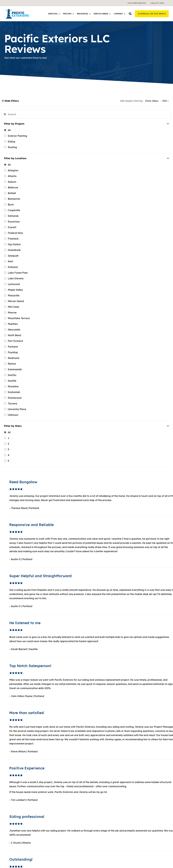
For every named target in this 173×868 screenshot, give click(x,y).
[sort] (157, 101)
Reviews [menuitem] (136, 817)
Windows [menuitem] (52, 790)
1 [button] (98, 748)
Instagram (15, 834)
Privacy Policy (162, 857)
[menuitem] (137, 3)
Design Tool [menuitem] (96, 795)
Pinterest (14, 829)
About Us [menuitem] (137, 785)
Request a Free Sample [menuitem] (145, 801)
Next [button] (119, 748)
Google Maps (17, 838)
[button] (130, 14)
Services (54, 14)
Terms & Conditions (137, 860)
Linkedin (14, 820)
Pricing (68, 14)
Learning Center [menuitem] (98, 785)
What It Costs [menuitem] (54, 821)
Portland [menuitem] (94, 821)
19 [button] (112, 748)
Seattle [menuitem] (93, 816)
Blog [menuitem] (92, 790)
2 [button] (102, 748)
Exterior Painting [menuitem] (56, 801)
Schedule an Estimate (152, 14)
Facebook (15, 816)
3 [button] (105, 748)
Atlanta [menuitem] (93, 826)
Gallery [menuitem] (136, 795)
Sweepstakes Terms (159, 860)
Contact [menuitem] (136, 812)
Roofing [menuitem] (51, 795)
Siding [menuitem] (50, 785)
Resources (84, 14)
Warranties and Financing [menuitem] (62, 826)
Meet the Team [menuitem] (140, 790)
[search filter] (23, 114)
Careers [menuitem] (136, 806)
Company (120, 14)
